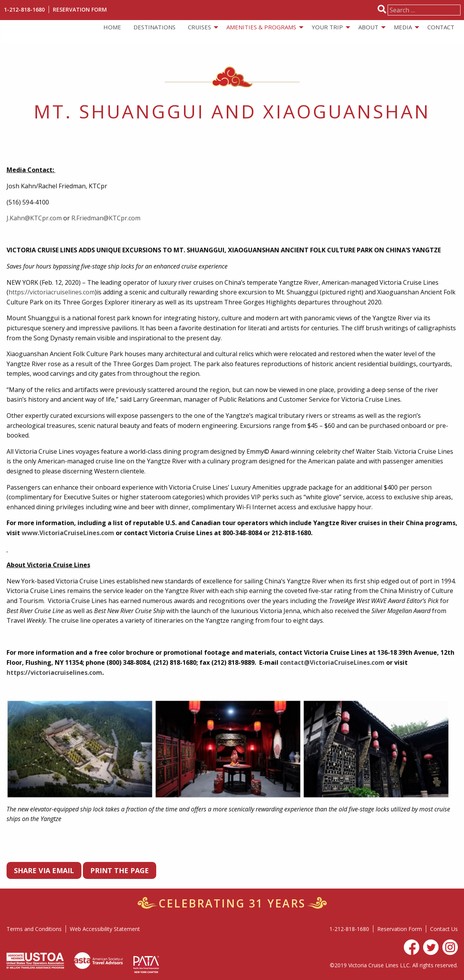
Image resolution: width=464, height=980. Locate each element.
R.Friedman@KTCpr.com (106, 218)
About (368, 27)
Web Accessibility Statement (105, 929)
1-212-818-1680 (24, 9)
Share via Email (44, 870)
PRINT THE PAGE (120, 870)
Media (403, 27)
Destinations (154, 27)
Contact (441, 27)
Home (112, 27)
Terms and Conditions (34, 929)
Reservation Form (80, 9)
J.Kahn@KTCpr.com (34, 218)
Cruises (199, 27)
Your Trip (327, 27)
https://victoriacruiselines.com (52, 292)
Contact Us (444, 929)
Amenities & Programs (261, 27)
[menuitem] (112, 27)
